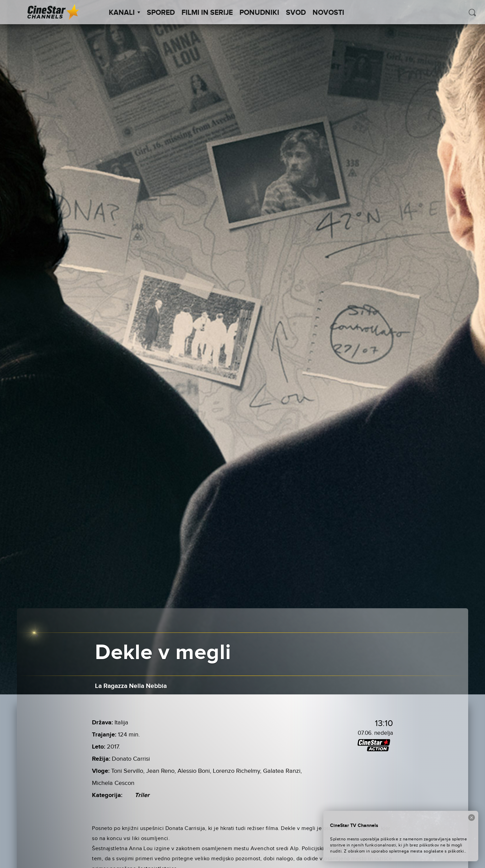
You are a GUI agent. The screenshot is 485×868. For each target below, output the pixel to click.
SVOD (296, 13)
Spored (161, 13)
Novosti (328, 13)
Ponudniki (259, 13)
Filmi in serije (207, 13)
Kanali (124, 13)
